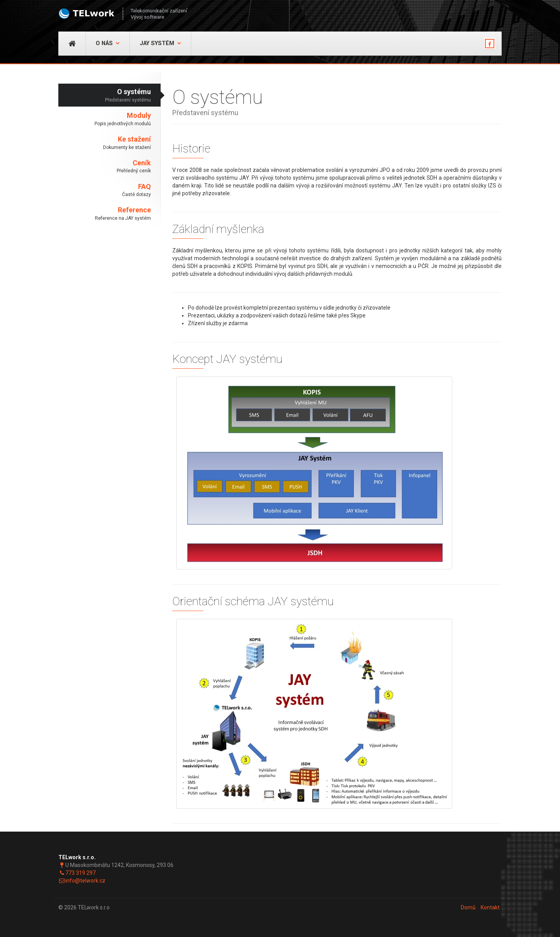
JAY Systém (160, 43)
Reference (105, 214)
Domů (468, 907)
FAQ (105, 190)
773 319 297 (80, 873)
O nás (108, 43)
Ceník (105, 167)
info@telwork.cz (85, 881)
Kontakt (490, 907)
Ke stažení (105, 143)
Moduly (105, 119)
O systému (105, 95)
